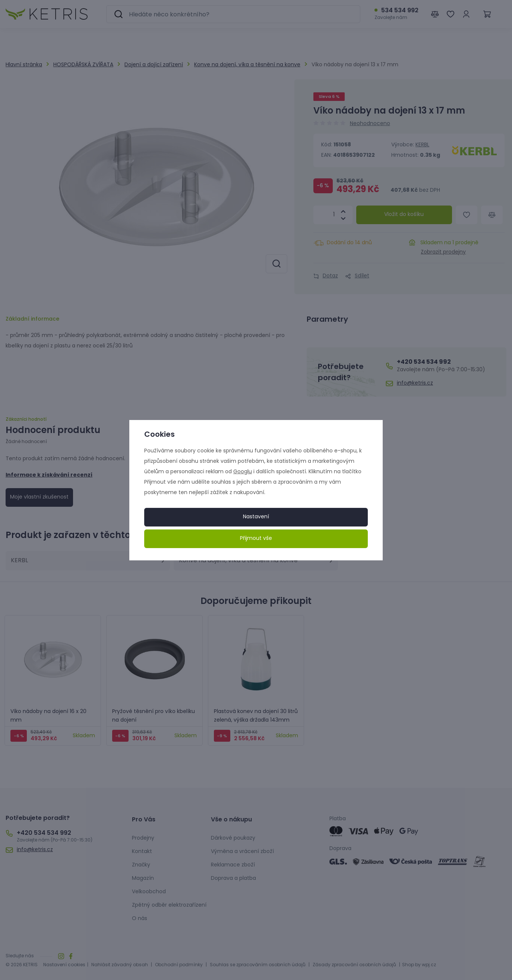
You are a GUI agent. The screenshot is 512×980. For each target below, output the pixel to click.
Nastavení (256, 517)
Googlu (243, 472)
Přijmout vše (256, 539)
